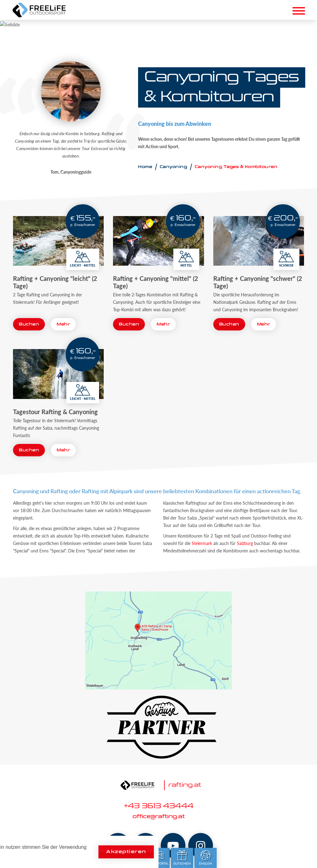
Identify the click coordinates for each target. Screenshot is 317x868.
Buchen (29, 324)
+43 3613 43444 (159, 806)
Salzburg (245, 543)
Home (145, 167)
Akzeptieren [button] (126, 852)
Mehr (63, 324)
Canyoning (174, 167)
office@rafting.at (159, 817)
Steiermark (202, 543)
